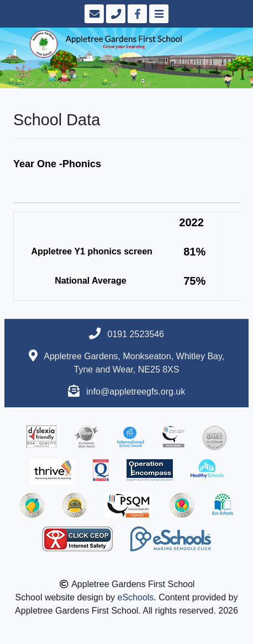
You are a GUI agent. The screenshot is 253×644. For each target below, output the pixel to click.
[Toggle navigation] (158, 14)
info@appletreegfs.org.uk (136, 392)
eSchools (136, 597)
